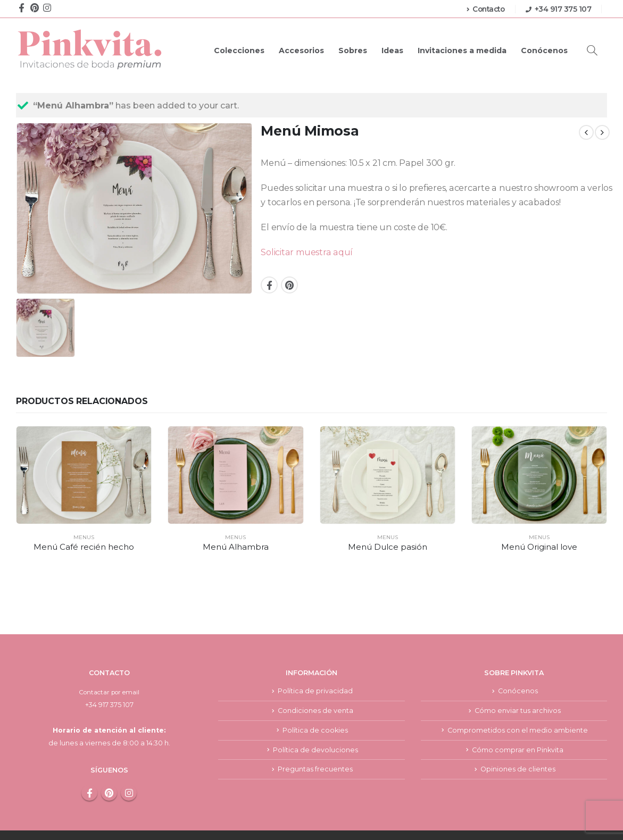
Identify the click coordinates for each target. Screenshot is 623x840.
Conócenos (544, 51)
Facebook (269, 285)
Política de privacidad (315, 654)
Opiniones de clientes (518, 734)
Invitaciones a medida (462, 51)
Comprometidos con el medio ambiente (518, 694)
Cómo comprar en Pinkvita (518, 714)
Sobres (353, 51)
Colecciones (239, 51)
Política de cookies (315, 694)
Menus (84, 537)
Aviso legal (385, 817)
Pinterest (289, 285)
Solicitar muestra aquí (307, 252)
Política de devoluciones (315, 714)
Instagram (129, 755)
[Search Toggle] (592, 50)
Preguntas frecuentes (315, 734)
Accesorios (301, 51)
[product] (84, 475)
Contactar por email (109, 655)
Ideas (392, 51)
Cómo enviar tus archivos (518, 674)
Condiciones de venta (315, 674)
